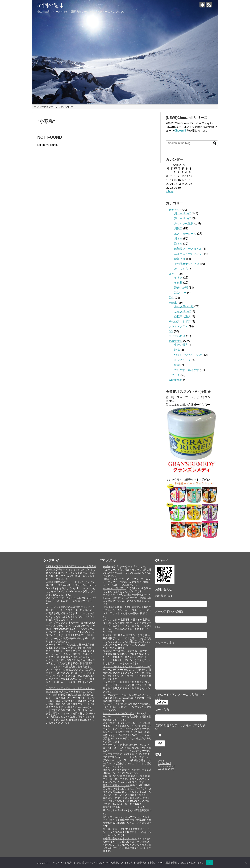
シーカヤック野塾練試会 (59, 607)
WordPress (175, 380)
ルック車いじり (184, 306)
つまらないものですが (188, 355)
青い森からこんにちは (115, 817)
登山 (171, 298)
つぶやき (108, 651)
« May (170, 191)
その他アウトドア (180, 322)
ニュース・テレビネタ (188, 254)
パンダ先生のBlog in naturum (119, 754)
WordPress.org (166, 769)
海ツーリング (182, 218)
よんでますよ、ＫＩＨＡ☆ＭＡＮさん (123, 682)
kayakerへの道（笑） (114, 588)
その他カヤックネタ (187, 264)
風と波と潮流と (111, 829)
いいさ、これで (111, 620)
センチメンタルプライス (116, 732)
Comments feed (167, 766)
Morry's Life (109, 595)
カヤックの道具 (184, 224)
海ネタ (178, 244)
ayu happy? (109, 566)
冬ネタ (178, 278)
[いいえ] (246, 863)
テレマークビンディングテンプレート (55, 107)
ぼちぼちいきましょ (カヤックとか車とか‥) (127, 666)
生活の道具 (181, 345)
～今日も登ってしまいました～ (120, 838)
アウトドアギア (178, 327)
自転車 (173, 303)
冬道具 (178, 283)
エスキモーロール (185, 234)
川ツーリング (182, 213)
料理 (177, 365)
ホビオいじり (177, 336)
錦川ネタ (180, 259)
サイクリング (182, 311)
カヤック (174, 210)
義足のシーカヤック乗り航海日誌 (121, 798)
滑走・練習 (181, 288)
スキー (173, 274)
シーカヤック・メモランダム (119, 713)
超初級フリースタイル (188, 249)
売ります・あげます (187, 370)
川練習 (178, 229)
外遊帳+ (107, 770)
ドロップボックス (56, 623)
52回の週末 (51, 5)
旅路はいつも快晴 (112, 776)
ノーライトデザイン (57, 645)
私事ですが (176, 341)
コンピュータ (182, 360)
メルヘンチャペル (56, 670)
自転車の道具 (182, 316)
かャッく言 (181, 269)
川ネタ (178, 239)
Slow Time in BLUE (113, 607)
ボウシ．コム (53, 660)
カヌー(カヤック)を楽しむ (117, 695)
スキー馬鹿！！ (111, 723)
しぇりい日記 (110, 635)
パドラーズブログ (112, 745)
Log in (161, 761)
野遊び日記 (109, 807)
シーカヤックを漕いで (115, 704)
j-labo (106, 579)
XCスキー (180, 293)
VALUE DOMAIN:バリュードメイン (65, 582)
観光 (177, 350)
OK (209, 863)
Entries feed (164, 763)
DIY (171, 331)
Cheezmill (180, 131)
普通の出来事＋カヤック (116, 785)
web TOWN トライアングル (61, 598)
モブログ (174, 375)
